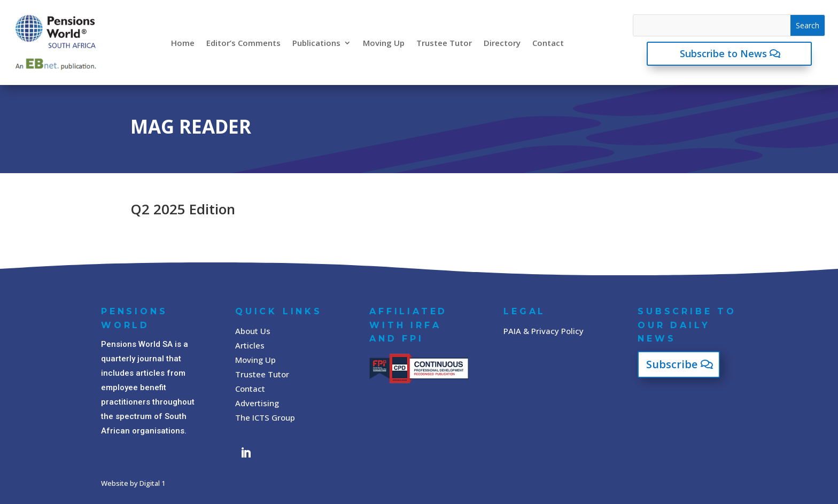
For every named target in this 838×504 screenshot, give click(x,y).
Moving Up (384, 43)
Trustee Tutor (444, 43)
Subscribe (672, 364)
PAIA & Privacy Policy (544, 331)
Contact (548, 43)
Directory (502, 43)
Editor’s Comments (243, 43)
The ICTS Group (265, 417)
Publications (316, 43)
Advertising (257, 403)
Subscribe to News (723, 53)
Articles (250, 345)
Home (183, 43)
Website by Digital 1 (133, 483)
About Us (253, 331)
